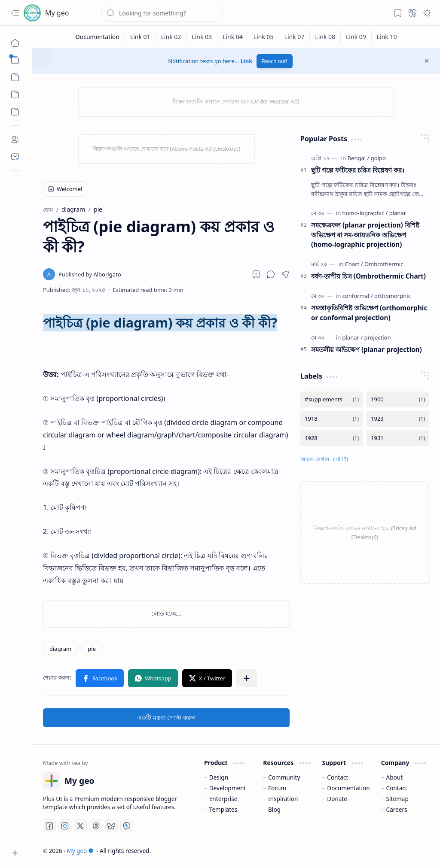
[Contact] (15, 157)
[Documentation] (97, 37)
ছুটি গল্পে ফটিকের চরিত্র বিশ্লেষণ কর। (358, 170)
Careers (397, 809)
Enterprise (223, 799)
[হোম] (15, 43)
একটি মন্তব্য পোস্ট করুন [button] (166, 718)
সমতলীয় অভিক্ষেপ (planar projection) (367, 349)
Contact (338, 777)
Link (247, 61)
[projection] (378, 337)
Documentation (348, 788)
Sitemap (397, 799)
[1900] (398, 399)
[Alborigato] (90, 274)
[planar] (398, 213)
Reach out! (275, 61)
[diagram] (60, 649)
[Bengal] (359, 158)
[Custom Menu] (15, 94)
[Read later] (256, 274)
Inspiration (283, 799)
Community (284, 777)
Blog (274, 809)
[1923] (398, 419)
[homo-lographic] (365, 213)
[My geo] (32, 13)
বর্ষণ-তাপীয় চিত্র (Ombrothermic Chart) (368, 276)
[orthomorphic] (393, 296)
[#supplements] (332, 399)
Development (228, 788)
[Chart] (354, 264)
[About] (15, 140)
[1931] (398, 438)
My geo (57, 13)
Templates (223, 809)
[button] (15, 13)
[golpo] (378, 158)
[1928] (332, 438)
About (395, 777)
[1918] (332, 419)
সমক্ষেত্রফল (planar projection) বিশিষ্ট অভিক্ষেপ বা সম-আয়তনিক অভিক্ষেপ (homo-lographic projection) (365, 235)
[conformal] (358, 296)
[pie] (92, 649)
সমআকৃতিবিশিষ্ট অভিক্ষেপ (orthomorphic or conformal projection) (369, 313)
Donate (337, 799)
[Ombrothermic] (384, 264)
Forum (277, 788)
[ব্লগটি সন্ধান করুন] (162, 13)
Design (219, 777)
